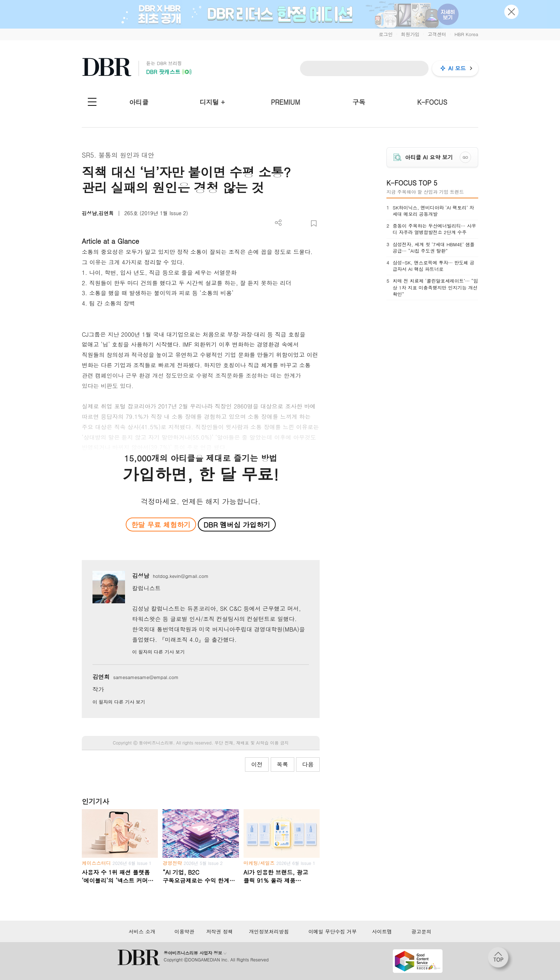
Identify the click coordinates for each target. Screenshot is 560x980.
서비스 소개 (142, 931)
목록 (282, 764)
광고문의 (421, 931)
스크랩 (314, 224)
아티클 (139, 102)
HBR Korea (466, 34)
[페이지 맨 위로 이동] (500, 960)
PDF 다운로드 (290, 224)
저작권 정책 (219, 931)
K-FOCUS (432, 102)
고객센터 (437, 34)
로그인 (386, 34)
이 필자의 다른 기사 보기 (158, 652)
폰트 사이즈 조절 (302, 224)
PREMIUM (286, 102)
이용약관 (184, 931)
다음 (308, 764)
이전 (257, 764)
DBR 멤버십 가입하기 (237, 524)
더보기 (278, 223)
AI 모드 (457, 68)
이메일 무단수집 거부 (332, 931)
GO (466, 157)
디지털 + (212, 102)
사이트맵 (382, 931)
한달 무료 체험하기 (161, 524)
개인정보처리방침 (269, 931)
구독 (359, 102)
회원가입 (410, 34)
